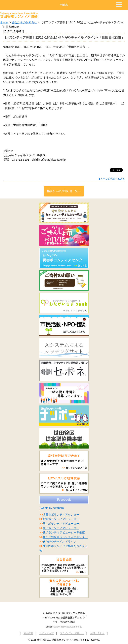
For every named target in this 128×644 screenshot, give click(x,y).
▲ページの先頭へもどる (112, 179)
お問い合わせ (97, 633)
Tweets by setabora (52, 508)
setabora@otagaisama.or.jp (67, 627)
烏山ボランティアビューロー (61, 528)
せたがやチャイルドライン (59, 542)
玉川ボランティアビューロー (61, 524)
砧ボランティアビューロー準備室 (64, 532)
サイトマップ (46, 633)
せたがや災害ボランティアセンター (65, 537)
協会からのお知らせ (24, 22)
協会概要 (28, 633)
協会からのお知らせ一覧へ (64, 191)
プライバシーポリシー (72, 633)
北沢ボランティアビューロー (61, 519)
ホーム (4, 22)
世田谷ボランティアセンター (61, 515)
